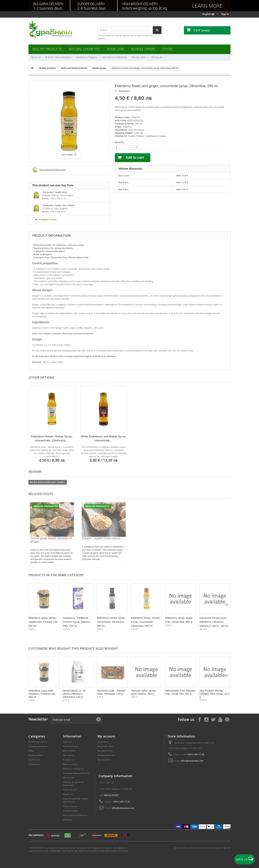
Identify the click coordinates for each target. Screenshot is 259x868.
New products (70, 746)
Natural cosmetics (84, 49)
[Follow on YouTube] (220, 719)
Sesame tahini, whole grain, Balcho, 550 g (143, 692)
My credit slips (105, 746)
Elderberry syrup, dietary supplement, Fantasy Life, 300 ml (43, 622)
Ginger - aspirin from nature (101, 538)
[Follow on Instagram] (206, 719)
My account (106, 736)
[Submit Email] (98, 720)
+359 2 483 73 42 (58, 199)
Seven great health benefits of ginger (51, 540)
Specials (68, 742)
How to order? (71, 764)
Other (167, 49)
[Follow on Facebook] (199, 719)
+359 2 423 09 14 (58, 212)
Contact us (69, 760)
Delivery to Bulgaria (87, 57)
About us (36, 57)
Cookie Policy (70, 811)
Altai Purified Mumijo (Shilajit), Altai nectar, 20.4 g (214, 694)
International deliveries (115, 57)
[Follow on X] (213, 719)
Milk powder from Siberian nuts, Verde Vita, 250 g (180, 692)
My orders (103, 742)
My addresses (105, 751)
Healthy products (47, 49)
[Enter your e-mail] (76, 720)
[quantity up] (131, 147)
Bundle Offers (143, 49)
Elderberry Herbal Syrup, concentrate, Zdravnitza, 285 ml (111, 622)
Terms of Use (70, 790)
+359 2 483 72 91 (195, 754)
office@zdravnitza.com (192, 761)
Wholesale (157, 57)
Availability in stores (45, 220)
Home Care (115, 49)
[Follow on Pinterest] (227, 719)
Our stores (69, 755)
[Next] (227, 604)
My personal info (106, 755)
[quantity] (122, 147)
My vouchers (104, 760)
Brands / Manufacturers (59, 57)
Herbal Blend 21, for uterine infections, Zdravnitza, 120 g (74, 694)
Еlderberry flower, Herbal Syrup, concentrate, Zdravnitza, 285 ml (145, 622)
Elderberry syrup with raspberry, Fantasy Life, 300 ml (42, 694)
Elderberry (34, 764)
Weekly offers (139, 57)
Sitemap (67, 820)
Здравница (124, 91)
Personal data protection (76, 773)
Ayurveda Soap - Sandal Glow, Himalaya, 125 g (111, 692)
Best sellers (69, 751)
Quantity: (120, 142)
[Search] (157, 30)
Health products (46, 506)
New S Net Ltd (223, 848)
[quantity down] (136, 147)
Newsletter (38, 719)
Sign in (225, 14)
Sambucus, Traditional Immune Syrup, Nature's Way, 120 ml (77, 622)
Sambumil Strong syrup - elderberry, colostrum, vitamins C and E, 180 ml (214, 622)
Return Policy (70, 806)
